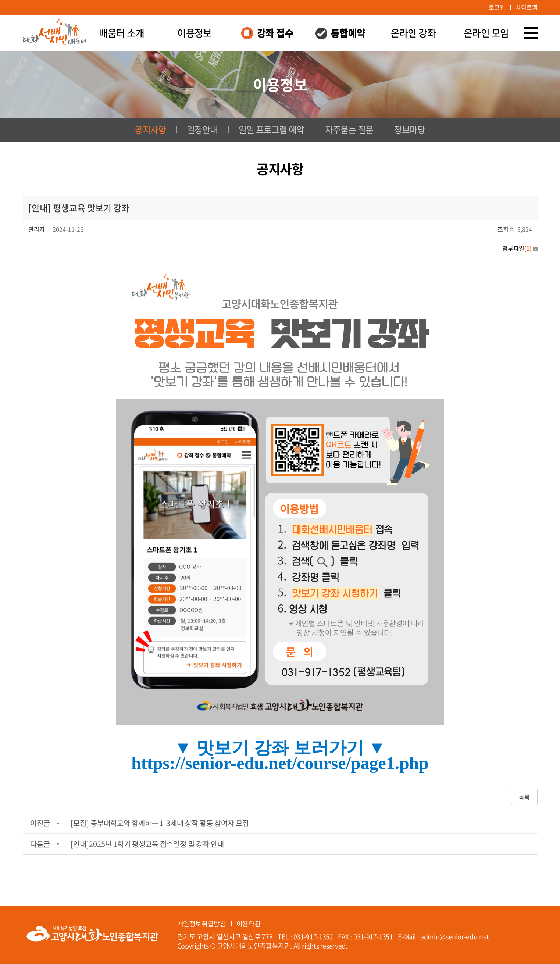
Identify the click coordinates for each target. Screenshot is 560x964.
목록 (524, 797)
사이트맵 (527, 7)
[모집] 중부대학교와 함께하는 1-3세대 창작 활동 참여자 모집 (160, 824)
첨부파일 (520, 248)
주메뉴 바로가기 (0, 0)
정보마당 (409, 130)
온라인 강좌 (413, 33)
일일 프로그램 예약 (272, 130)
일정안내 (202, 130)
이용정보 (195, 33)
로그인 (497, 7)
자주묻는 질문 (349, 130)
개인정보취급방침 (202, 923)
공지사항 (150, 130)
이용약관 (249, 923)
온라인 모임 (486, 33)
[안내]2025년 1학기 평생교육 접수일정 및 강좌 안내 (147, 845)
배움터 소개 (122, 33)
